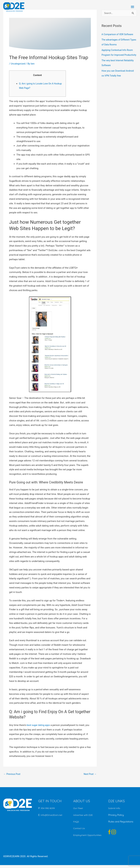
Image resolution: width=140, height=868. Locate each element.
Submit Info (115, 809)
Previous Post (13, 774)
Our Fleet (79, 809)
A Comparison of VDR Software (118, 35)
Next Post (90, 774)
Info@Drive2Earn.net (52, 815)
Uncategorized (18, 64)
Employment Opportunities (81, 837)
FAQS (76, 822)
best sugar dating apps (39, 725)
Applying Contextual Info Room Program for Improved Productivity (118, 55)
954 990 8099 (48, 809)
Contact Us (79, 829)
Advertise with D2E (84, 815)
